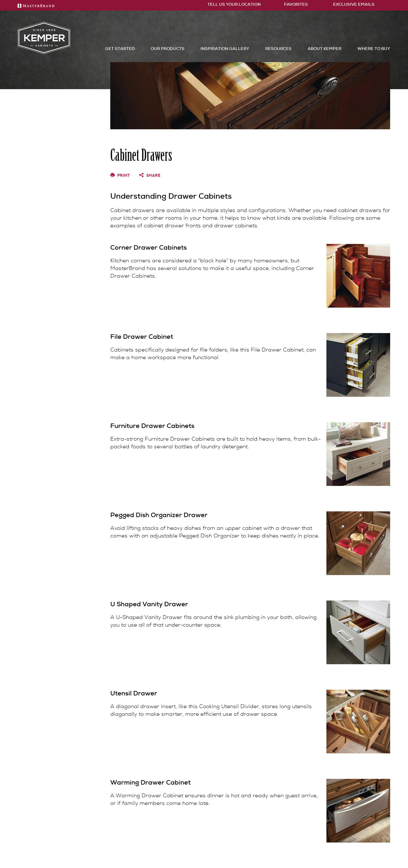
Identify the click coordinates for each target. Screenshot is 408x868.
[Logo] (44, 53)
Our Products (168, 49)
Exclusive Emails (349, 4)
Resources (278, 49)
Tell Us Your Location (232, 4)
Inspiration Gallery (225, 49)
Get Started (120, 49)
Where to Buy (374, 49)
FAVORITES (292, 4)
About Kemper (324, 49)
